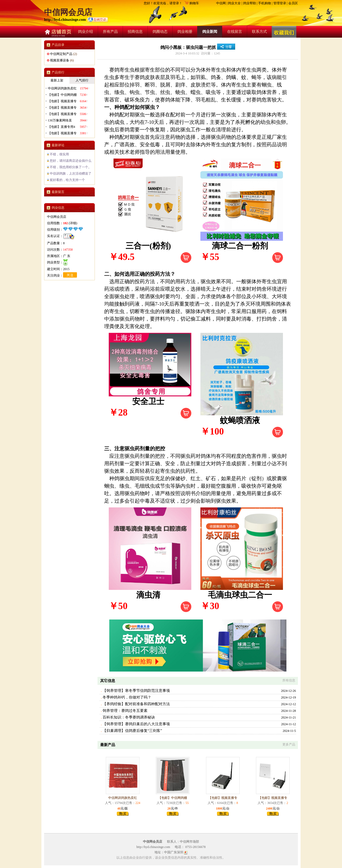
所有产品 (110, 32)
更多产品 (289, 744)
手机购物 (265, 3)
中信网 (221, 3)
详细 (73, 223)
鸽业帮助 (250, 3)
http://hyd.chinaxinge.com (65, 20)
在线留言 (235, 32)
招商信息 (135, 32)
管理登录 (280, 3)
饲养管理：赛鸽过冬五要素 (125, 711)
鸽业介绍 (85, 32)
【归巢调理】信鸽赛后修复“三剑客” (132, 731)
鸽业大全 (234, 3)
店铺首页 (57, 32)
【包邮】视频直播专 (223, 798)
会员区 (293, 3)
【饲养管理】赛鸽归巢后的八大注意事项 (136, 724)
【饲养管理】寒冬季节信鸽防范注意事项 (136, 691)
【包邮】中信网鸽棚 (173, 798)
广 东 (67, 256)
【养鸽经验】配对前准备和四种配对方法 (136, 704)
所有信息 (289, 680)
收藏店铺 (284, 32)
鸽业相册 (185, 32)
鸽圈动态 (160, 32)
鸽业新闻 (210, 32)
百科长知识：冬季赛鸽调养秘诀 (129, 717)
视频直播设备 (60, 60)
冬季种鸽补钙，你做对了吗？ (127, 697)
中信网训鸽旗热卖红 (123, 798)
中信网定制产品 (61, 54)
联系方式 (259, 32)
